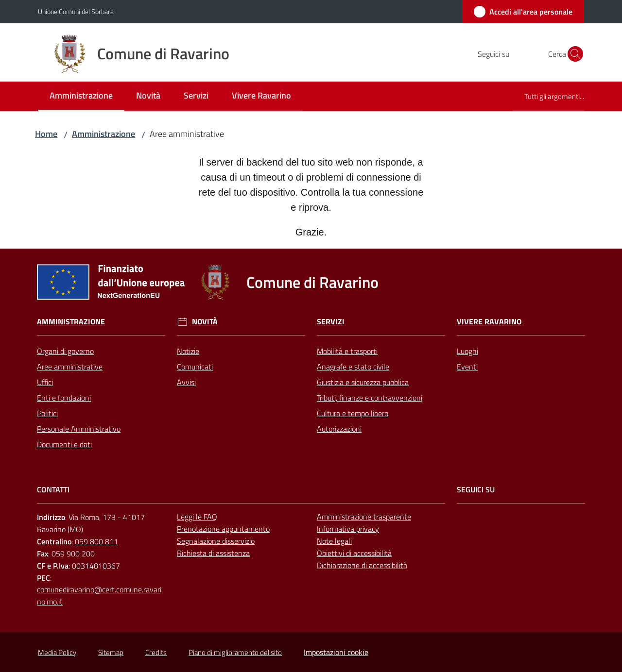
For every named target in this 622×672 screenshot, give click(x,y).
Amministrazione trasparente (364, 517)
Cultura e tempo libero (353, 413)
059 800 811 (96, 541)
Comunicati (195, 367)
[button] (572, 54)
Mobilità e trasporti (347, 351)
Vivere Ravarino (489, 322)
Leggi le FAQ (197, 517)
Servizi (331, 322)
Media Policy (57, 652)
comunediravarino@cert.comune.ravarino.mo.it (99, 596)
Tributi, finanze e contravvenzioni (370, 398)
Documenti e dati (64, 444)
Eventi (467, 367)
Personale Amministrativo (79, 429)
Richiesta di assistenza (213, 553)
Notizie (188, 351)
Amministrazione (104, 134)
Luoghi (467, 351)
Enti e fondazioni (64, 398)
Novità (205, 322)
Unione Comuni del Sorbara (76, 11)
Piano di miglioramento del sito (235, 652)
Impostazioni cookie (336, 652)
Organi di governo (65, 351)
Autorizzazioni (339, 429)
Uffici (45, 382)
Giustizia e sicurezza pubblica (363, 382)
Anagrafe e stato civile (353, 367)
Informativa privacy (348, 529)
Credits (156, 652)
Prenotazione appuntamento (223, 529)
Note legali (334, 541)
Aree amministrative (70, 367)
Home (46, 134)
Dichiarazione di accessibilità (362, 565)
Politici (47, 413)
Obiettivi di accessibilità (354, 553)
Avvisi (186, 382)
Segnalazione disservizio (216, 541)
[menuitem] (81, 96)
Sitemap (111, 652)
